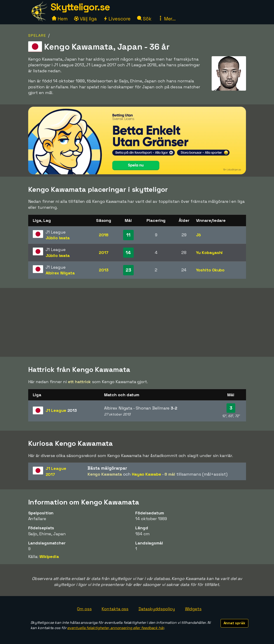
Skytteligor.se (80, 7)
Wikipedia (49, 556)
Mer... (167, 19)
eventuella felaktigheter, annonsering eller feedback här (115, 628)
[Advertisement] (137, 322)
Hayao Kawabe (147, 474)
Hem (60, 19)
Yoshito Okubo (210, 270)
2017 (104, 252)
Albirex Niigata (60, 273)
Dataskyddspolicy (157, 609)
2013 (104, 270)
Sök (144, 19)
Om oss (84, 609)
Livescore (117, 19)
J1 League (61, 410)
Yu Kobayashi (209, 252)
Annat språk (234, 623)
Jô (199, 235)
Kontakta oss (115, 609)
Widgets (193, 609)
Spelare (37, 35)
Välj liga (85, 19)
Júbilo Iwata (58, 238)
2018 (104, 235)
